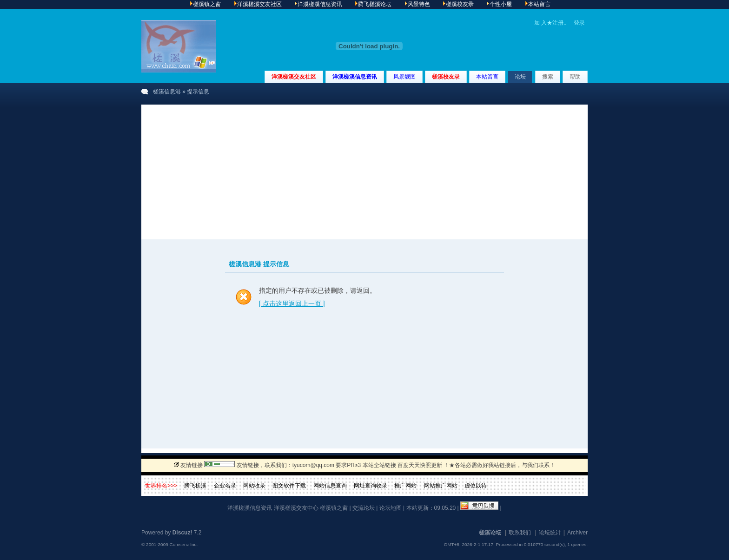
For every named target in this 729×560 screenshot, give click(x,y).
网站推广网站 (441, 486)
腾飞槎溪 (195, 486)
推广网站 (405, 486)
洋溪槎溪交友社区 (294, 77)
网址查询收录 (371, 486)
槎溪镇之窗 (334, 508)
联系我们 (520, 533)
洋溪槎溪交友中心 (296, 508)
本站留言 (487, 77)
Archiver (577, 533)
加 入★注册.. (550, 23)
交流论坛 (364, 508)
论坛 (520, 77)
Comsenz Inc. (183, 544)
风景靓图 (404, 77)
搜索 (548, 77)
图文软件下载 (289, 486)
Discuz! (182, 533)
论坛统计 (550, 533)
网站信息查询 (330, 486)
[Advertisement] (364, 170)
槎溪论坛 (490, 533)
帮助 (575, 77)
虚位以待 (476, 486)
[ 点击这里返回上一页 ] (292, 303)
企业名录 (225, 486)
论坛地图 (391, 508)
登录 (579, 23)
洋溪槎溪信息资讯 (355, 77)
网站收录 (254, 486)
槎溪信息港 (167, 92)
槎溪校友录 (446, 77)
